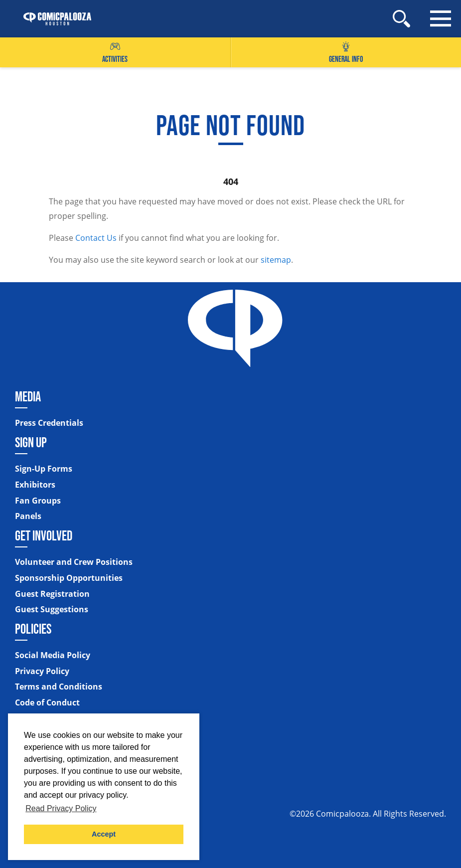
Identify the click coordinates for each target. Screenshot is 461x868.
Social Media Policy (53, 656)
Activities (115, 53)
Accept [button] (104, 834)
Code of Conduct (47, 703)
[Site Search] (401, 19)
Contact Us (96, 238)
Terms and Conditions (59, 687)
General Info (346, 53)
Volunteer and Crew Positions (74, 562)
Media (28, 396)
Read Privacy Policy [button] (61, 808)
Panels (28, 517)
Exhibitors (35, 485)
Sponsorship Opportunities (69, 578)
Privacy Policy (42, 672)
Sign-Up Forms (44, 469)
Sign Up (31, 442)
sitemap (276, 260)
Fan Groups (38, 501)
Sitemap (33, 722)
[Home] (52, 19)
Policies (33, 629)
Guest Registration (52, 594)
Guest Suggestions (52, 610)
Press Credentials (49, 423)
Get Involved (44, 535)
